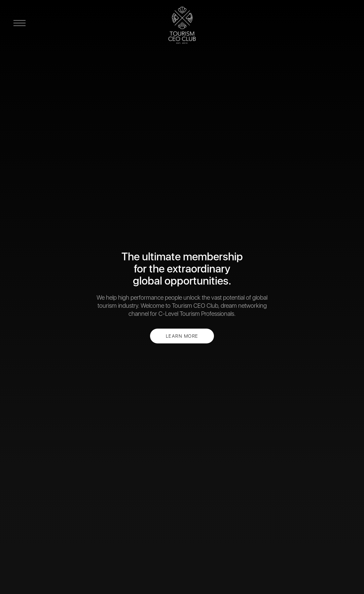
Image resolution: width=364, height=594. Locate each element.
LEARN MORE (182, 336)
